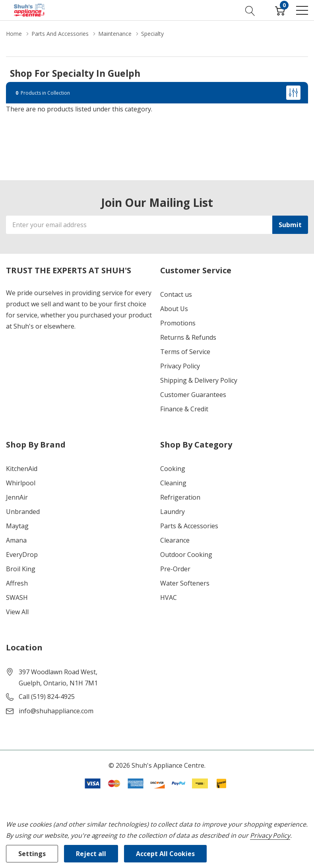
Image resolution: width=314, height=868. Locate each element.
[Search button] (250, 10)
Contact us (176, 294)
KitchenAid (22, 469)
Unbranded (23, 512)
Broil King (21, 569)
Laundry (173, 512)
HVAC (169, 597)
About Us (174, 309)
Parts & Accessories (189, 526)
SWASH (17, 597)
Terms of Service (185, 352)
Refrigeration (180, 497)
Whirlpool (21, 483)
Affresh (17, 583)
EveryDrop (22, 555)
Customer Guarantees (193, 395)
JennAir (17, 497)
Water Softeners (185, 583)
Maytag (17, 526)
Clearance (175, 540)
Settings (32, 854)
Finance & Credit (184, 409)
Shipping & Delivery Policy (199, 380)
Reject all (91, 854)
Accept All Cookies (165, 854)
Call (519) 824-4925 (47, 697)
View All (17, 612)
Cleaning (173, 483)
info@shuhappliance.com (56, 711)
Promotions (178, 323)
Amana (16, 540)
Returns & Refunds (188, 337)
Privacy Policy (180, 366)
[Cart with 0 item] (280, 10)
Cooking (173, 469)
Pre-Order (175, 569)
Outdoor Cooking (186, 555)
